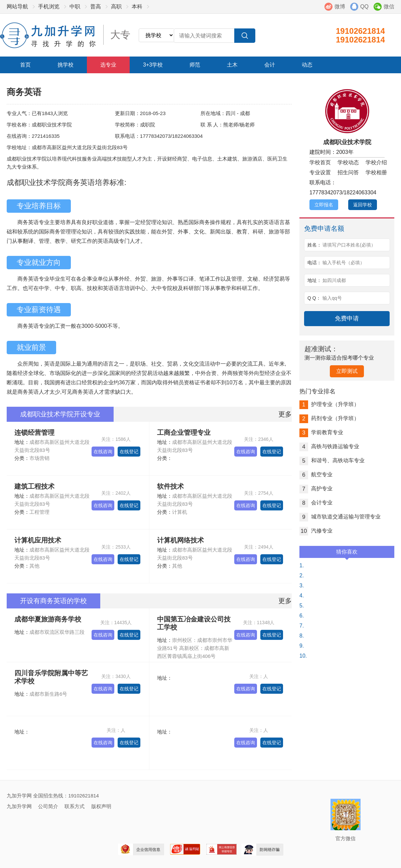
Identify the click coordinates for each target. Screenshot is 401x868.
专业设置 (320, 172)
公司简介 (48, 806)
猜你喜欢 (347, 553)
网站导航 (17, 7)
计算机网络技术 (180, 540)
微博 (340, 7)
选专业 (108, 65)
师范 (195, 65)
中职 (75, 7)
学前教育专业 (321, 432)
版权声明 (101, 806)
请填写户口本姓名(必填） (349, 245)
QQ (364, 7)
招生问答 (348, 172)
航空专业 (316, 474)
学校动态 (348, 162)
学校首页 (320, 162)
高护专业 (316, 489)
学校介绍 (376, 162)
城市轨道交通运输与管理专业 (340, 517)
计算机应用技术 (38, 540)
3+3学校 (153, 65)
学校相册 (376, 172)
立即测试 (347, 371)
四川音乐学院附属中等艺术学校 (51, 677)
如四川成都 (334, 280)
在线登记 (129, 452)
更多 (285, 414)
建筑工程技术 (34, 486)
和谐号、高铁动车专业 (332, 460)
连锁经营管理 (34, 432)
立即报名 (324, 205)
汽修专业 (316, 531)
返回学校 (363, 205)
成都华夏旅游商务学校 (48, 619)
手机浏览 (49, 7)
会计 (270, 65)
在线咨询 (103, 452)
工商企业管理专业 (184, 432)
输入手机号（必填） (344, 263)
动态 (307, 65)
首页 (25, 65)
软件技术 (170, 486)
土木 (232, 65)
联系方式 (75, 806)
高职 (116, 7)
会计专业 (316, 503)
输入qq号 (332, 298)
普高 (96, 7)
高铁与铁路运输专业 (329, 446)
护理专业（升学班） (329, 404)
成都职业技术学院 (347, 142)
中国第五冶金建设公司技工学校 (194, 623)
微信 (389, 7)
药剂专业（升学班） (329, 418)
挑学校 (65, 65)
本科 (137, 7)
